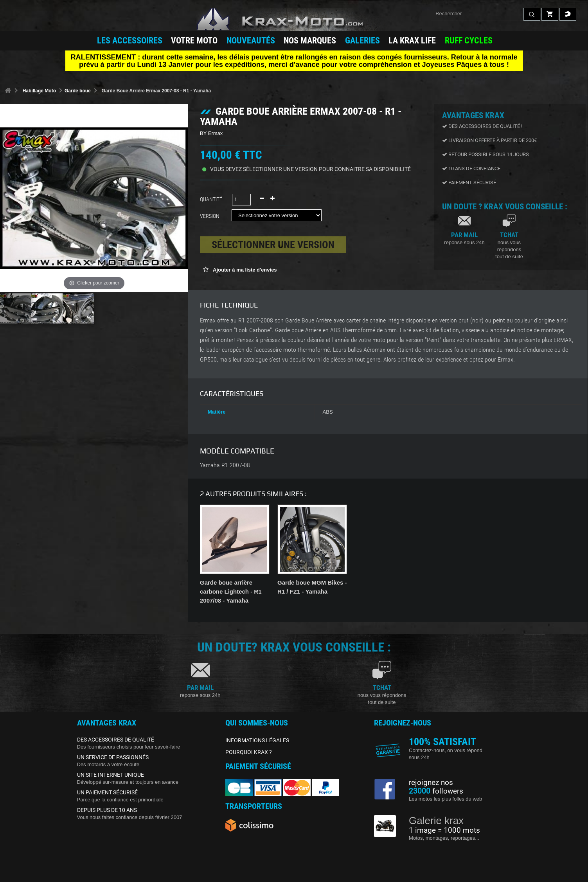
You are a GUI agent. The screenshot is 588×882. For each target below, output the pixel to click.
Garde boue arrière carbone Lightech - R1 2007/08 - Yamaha (231, 591)
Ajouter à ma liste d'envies (244, 270)
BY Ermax (211, 133)
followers (436, 791)
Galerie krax (436, 821)
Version (211, 216)
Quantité (211, 199)
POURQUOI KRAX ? (249, 752)
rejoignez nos (431, 783)
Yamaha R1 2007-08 (225, 465)
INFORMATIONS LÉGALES (257, 740)
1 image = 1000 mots (444, 830)
